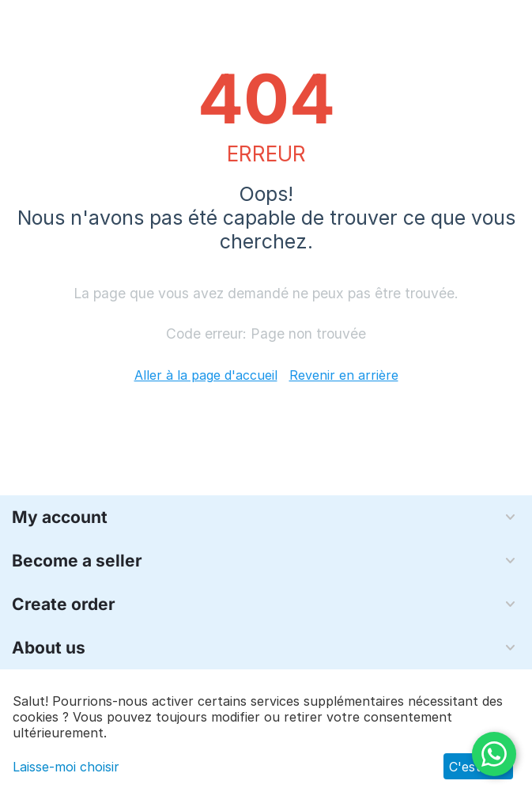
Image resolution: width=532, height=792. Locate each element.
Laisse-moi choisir (66, 767)
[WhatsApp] (494, 754)
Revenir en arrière (344, 375)
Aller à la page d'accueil (206, 375)
